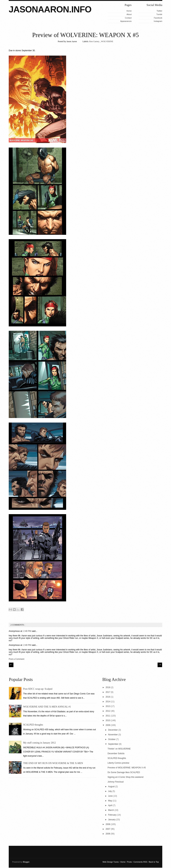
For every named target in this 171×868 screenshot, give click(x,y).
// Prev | (11, 665)
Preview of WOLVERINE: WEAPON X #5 (86, 35)
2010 (108, 720)
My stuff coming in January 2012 (40, 743)
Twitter (159, 11)
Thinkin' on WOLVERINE (119, 749)
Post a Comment (16, 659)
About (129, 14)
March (111, 810)
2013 (108, 706)
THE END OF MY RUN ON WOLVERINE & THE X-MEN (53, 763)
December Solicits (116, 753)
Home (129, 11)
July (110, 791)
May (110, 801)
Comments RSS (141, 862)
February (113, 815)
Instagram (158, 21)
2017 (108, 692)
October (112, 739)
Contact (128, 18)
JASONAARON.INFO (50, 9)
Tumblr (159, 14)
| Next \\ (160, 665)
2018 (108, 687)
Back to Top (154, 862)
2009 (108, 725)
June (111, 796)
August (112, 787)
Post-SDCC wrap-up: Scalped (38, 689)
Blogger (26, 862)
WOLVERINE (107, 41)
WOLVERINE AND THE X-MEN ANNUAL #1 (47, 707)
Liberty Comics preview (118, 763)
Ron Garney (95, 41)
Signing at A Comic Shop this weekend (126, 777)
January (112, 820)
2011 (108, 716)
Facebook (158, 18)
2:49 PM (27, 631)
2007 (108, 829)
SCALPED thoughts (33, 725)
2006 (108, 834)
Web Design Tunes (111, 862)
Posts (130, 862)
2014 (108, 702)
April (111, 805)
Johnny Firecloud (116, 782)
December (113, 730)
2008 (108, 824)
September (114, 744)
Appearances (126, 21)
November (113, 735)
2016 (108, 697)
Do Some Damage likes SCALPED (124, 772)
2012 (108, 711)
